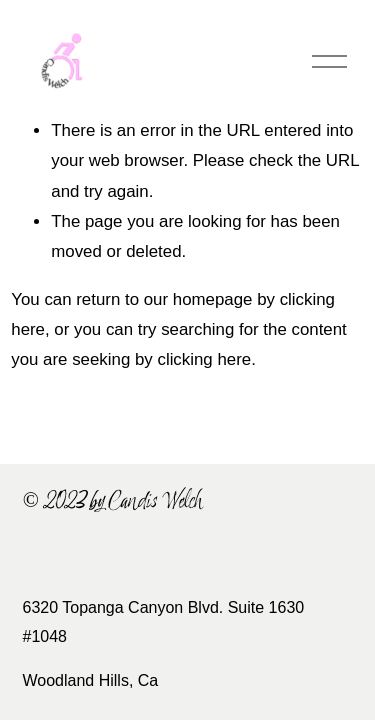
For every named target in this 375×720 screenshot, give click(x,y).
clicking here (204, 359)
